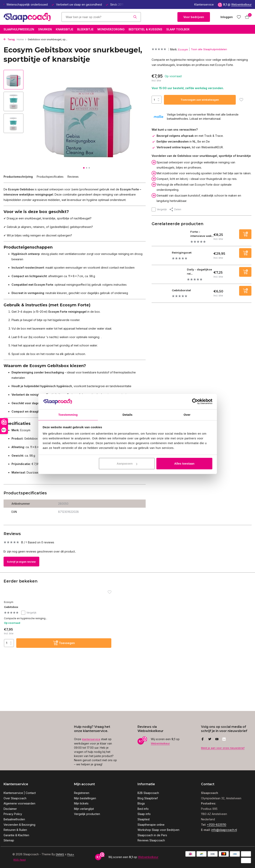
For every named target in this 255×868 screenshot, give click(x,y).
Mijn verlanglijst (84, 809)
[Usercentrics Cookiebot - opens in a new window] (195, 401)
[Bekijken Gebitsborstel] (162, 297)
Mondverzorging (111, 29)
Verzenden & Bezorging (19, 825)
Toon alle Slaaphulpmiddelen (211, 49)
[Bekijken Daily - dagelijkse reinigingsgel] (168, 278)
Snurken (45, 29)
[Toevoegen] (245, 236)
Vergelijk (159, 209)
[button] (84, 168)
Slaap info (144, 814)
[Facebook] (203, 740)
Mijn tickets (81, 803)
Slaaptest (144, 819)
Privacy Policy (13, 814)
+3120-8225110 (217, 825)
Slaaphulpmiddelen (19, 29)
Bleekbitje (85, 29)
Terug (9, 39)
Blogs (141, 803)
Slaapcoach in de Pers (152, 835)
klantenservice (92, 739)
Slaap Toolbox (178, 29)
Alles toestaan (184, 464)
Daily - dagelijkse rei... (199, 275)
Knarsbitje (64, 29)
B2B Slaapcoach (148, 793)
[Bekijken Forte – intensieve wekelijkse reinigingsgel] (169, 238)
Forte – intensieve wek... (198, 235)
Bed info (143, 809)
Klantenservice (204, 4)
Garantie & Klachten (16, 835)
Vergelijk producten (87, 814)
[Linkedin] (224, 740)
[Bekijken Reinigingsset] (162, 259)
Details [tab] (128, 414)
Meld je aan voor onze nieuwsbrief (224, 748)
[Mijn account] (227, 17)
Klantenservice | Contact (20, 793)
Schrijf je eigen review (25, 562)
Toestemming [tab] (68, 414)
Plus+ (71, 854)
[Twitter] (210, 740)
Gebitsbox (15, 607)
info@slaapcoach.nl (224, 830)
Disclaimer (10, 809)
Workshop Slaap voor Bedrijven (158, 830)
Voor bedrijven (194, 17)
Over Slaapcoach (15, 798)
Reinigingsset (186, 256)
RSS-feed (20, 860)
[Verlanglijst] (239, 17)
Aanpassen (127, 464)
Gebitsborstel (187, 294)
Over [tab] (187, 414)
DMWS (60, 854)
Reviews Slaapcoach (151, 840)
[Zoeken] (101, 17)
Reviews (73, 177)
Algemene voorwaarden (19, 803)
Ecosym (184, 49)
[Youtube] (217, 740)
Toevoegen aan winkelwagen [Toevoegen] (200, 100)
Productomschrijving (18, 177)
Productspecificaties (50, 177)
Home (22, 39)
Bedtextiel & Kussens (145, 29)
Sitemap (9, 840)
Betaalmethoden (14, 819)
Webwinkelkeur (241, 4)
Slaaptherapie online (151, 825)
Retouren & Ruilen (15, 830)
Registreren (82, 793)
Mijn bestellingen (85, 798)
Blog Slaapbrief (148, 798)
